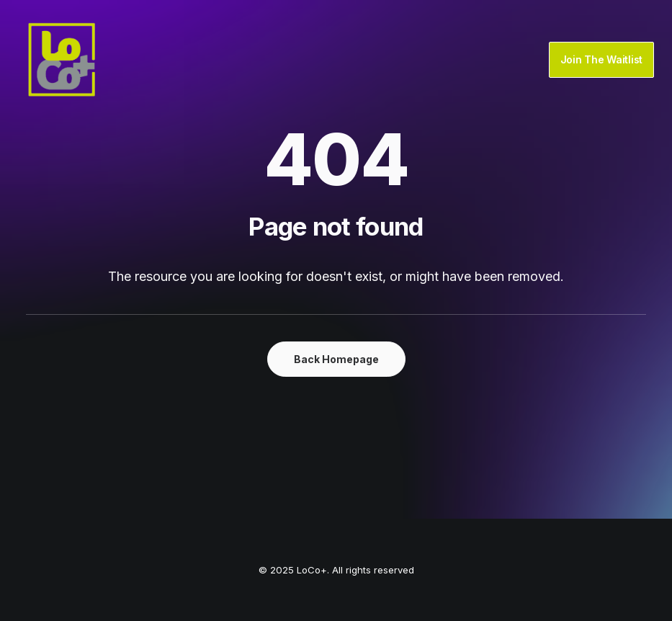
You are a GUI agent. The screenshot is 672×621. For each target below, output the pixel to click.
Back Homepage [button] (336, 359)
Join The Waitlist (601, 59)
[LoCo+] (62, 60)
